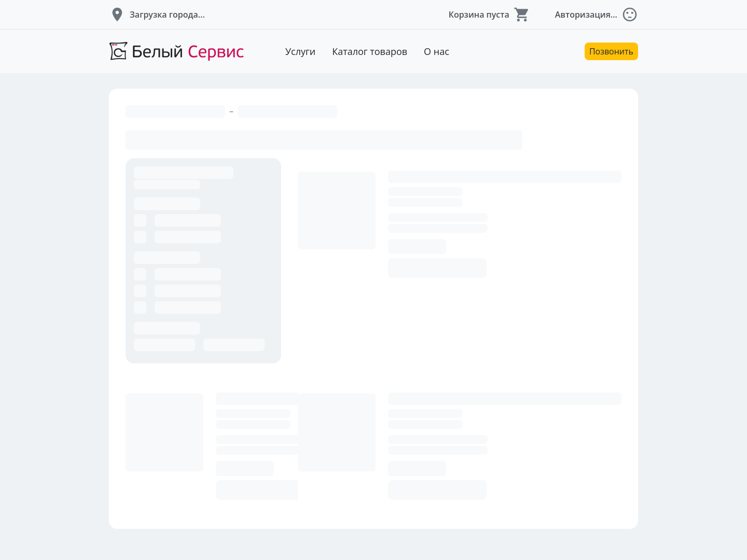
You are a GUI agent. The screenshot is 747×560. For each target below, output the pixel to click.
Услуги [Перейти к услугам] (300, 51)
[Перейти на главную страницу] (176, 51)
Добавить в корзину (437, 268)
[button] (157, 15)
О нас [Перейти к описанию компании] (437, 51)
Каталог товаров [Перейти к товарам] (370, 51)
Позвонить (611, 51)
